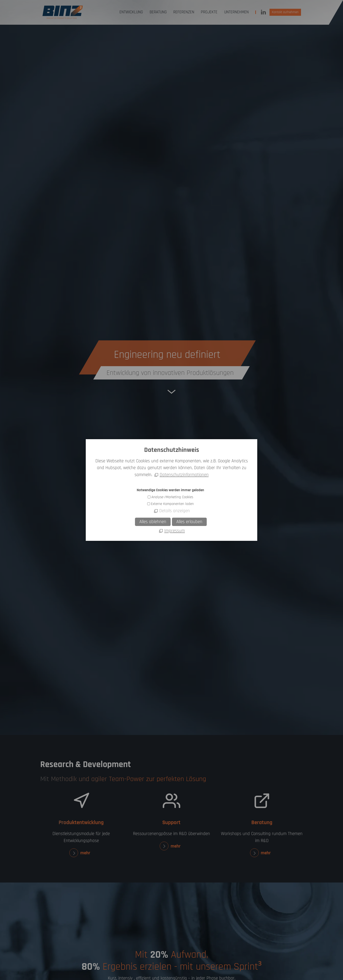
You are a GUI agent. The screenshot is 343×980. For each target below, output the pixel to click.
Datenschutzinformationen (184, 475)
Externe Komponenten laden (172, 504)
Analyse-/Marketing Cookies (172, 497)
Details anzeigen (175, 511)
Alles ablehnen (153, 522)
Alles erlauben (189, 522)
